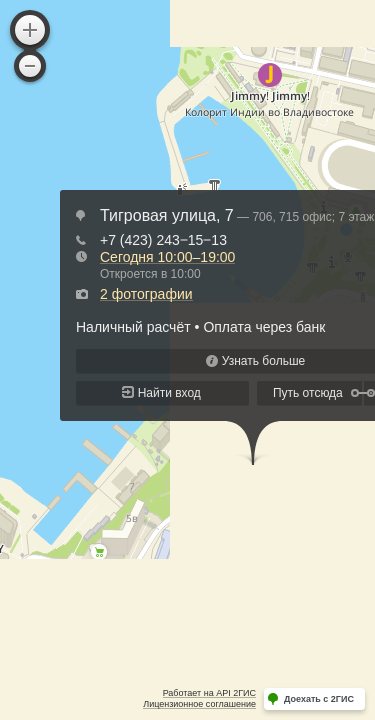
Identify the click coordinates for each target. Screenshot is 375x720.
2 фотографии (146, 294)
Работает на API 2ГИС (209, 693)
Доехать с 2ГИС (319, 699)
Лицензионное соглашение (199, 704)
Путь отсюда (308, 393)
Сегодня (167, 257)
